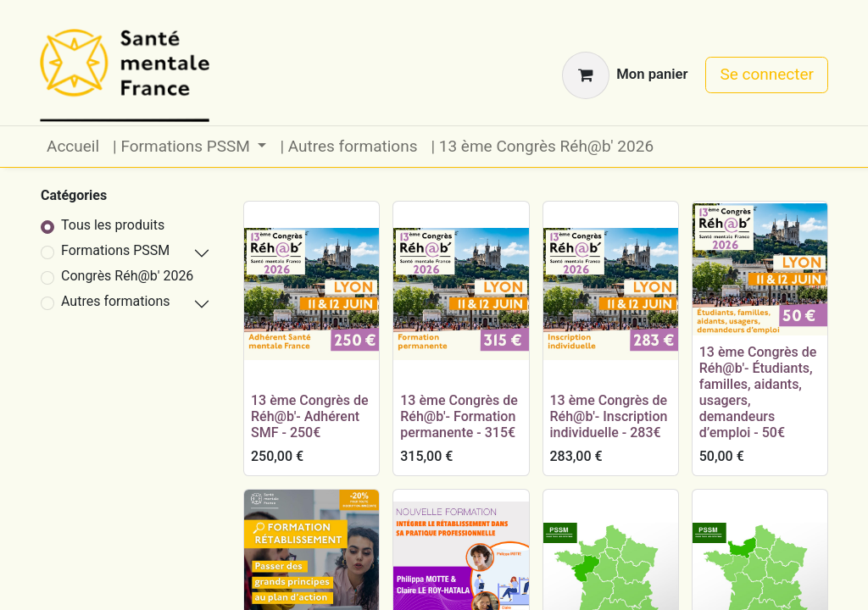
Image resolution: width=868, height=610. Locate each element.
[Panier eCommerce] (625, 75)
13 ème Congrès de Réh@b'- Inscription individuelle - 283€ (609, 416)
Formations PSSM (115, 250)
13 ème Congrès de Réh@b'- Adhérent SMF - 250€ (310, 416)
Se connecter (767, 74)
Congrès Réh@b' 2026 (127, 276)
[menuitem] (73, 147)
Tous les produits (113, 225)
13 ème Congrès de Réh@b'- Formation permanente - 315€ (459, 416)
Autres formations (116, 301)
